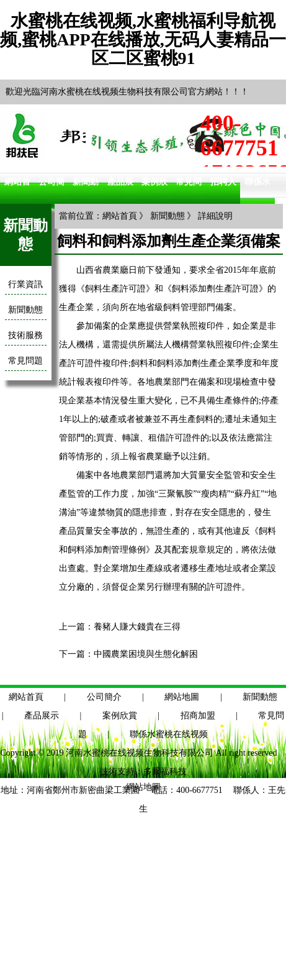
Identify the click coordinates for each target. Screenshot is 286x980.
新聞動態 (25, 310)
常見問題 (25, 361)
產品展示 (42, 716)
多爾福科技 (165, 772)
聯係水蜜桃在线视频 (169, 734)
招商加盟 (198, 716)
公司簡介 (104, 697)
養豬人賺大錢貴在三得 (137, 627)
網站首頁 (120, 216)
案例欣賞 (120, 716)
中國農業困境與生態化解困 (146, 654)
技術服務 (25, 335)
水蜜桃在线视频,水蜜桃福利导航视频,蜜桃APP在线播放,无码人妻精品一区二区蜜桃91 (143, 39)
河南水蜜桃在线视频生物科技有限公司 (140, 753)
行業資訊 (25, 284)
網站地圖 (182, 697)
